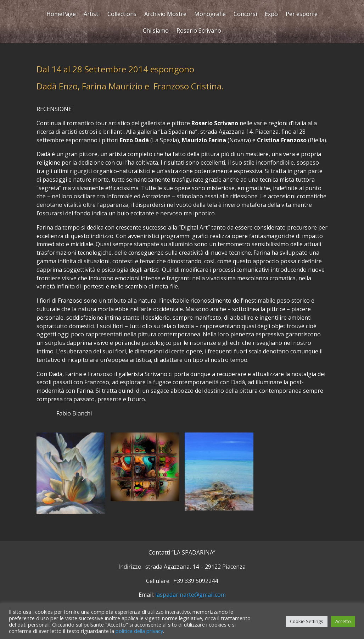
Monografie (210, 15)
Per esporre (302, 15)
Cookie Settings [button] (307, 621)
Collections (122, 15)
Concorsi (245, 15)
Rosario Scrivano (199, 31)
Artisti (92, 15)
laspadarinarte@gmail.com (191, 595)
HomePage (61, 15)
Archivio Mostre (165, 15)
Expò (271, 15)
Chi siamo (156, 31)
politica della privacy (139, 631)
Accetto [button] (343, 621)
